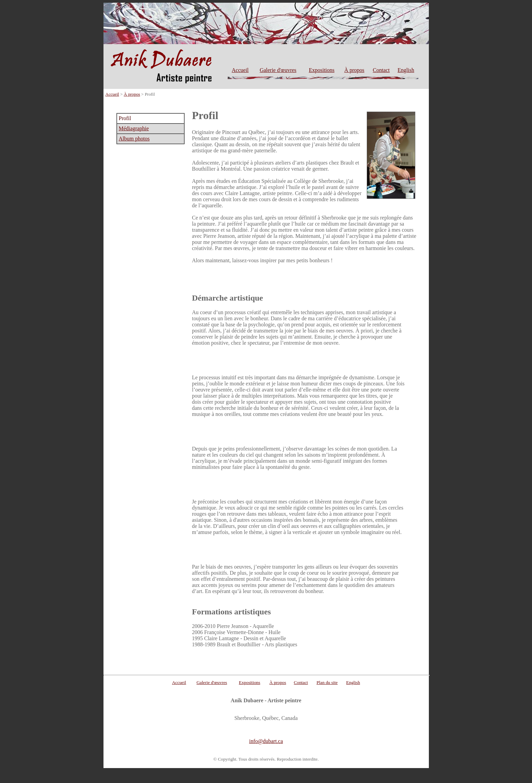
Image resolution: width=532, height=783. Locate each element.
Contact (381, 70)
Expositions (322, 70)
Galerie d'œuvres (278, 70)
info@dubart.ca (266, 741)
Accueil (240, 70)
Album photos (134, 139)
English (406, 70)
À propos (354, 70)
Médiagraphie (134, 128)
